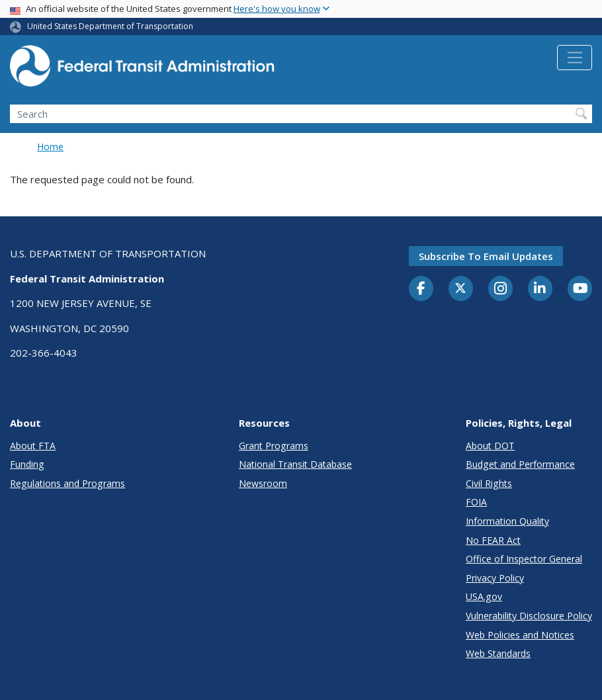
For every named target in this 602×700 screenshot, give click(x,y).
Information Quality (507, 521)
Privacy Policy (495, 578)
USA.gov (484, 596)
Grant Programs (274, 446)
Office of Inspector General (524, 559)
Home (50, 147)
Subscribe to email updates (486, 256)
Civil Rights (489, 483)
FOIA (476, 502)
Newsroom (263, 483)
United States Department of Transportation (110, 26)
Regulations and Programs (67, 483)
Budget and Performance (520, 464)
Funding (27, 464)
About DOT (490, 446)
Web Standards (498, 653)
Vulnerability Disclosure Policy (529, 616)
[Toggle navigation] (575, 58)
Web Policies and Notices (520, 635)
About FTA (33, 446)
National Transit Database (295, 464)
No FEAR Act (493, 540)
